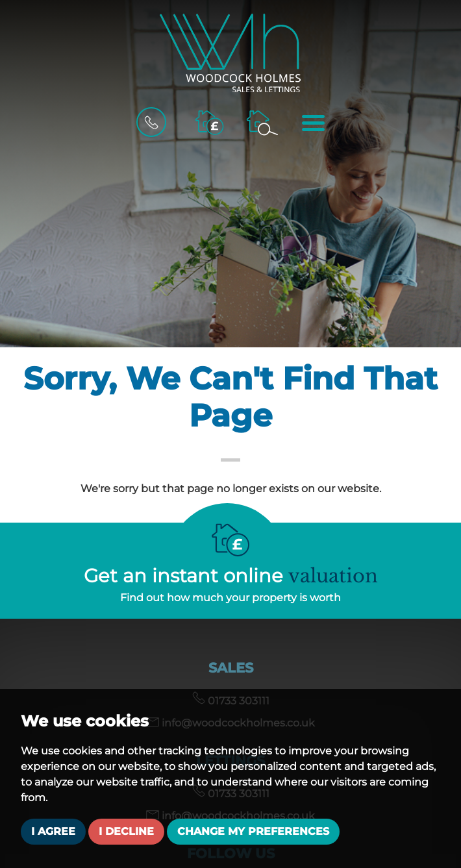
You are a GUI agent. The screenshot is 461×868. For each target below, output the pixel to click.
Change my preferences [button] (253, 831)
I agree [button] (53, 831)
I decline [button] (126, 831)
